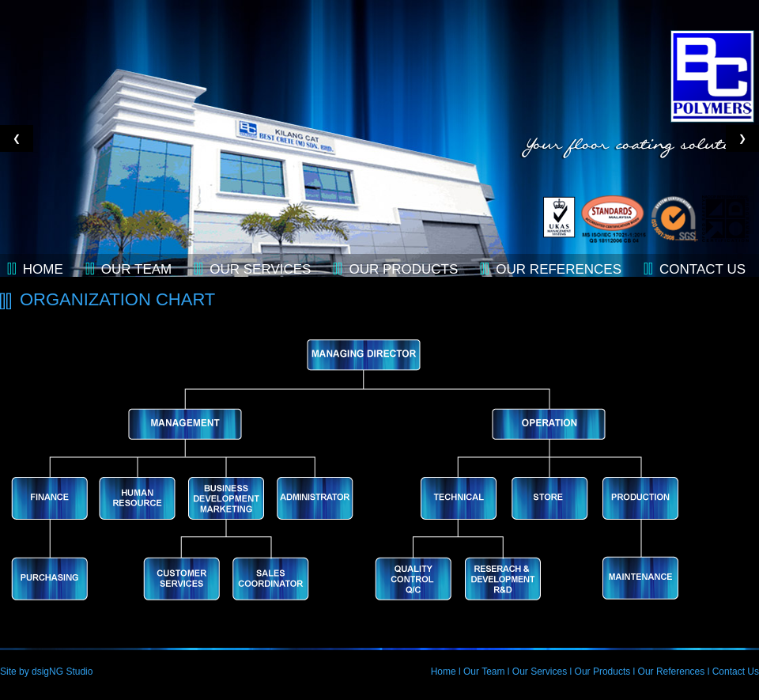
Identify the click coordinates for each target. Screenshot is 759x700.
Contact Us (736, 672)
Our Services (260, 269)
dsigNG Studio (62, 672)
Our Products (403, 269)
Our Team (136, 269)
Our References (559, 269)
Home (43, 269)
